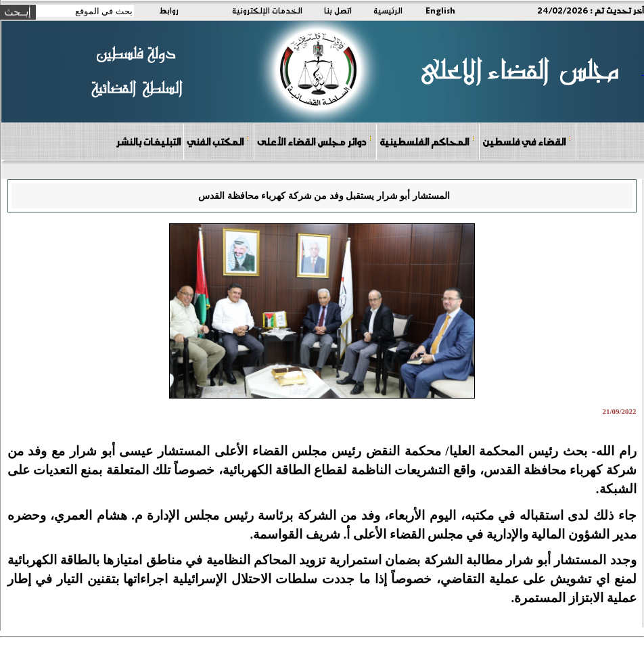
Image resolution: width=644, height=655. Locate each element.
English (440, 10)
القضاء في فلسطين (527, 141)
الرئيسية (388, 10)
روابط (169, 10)
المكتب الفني (218, 141)
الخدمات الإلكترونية (267, 10)
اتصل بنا (338, 10)
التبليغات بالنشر (148, 141)
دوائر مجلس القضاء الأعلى (315, 141)
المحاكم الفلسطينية (427, 141)
